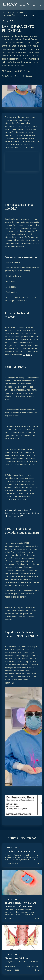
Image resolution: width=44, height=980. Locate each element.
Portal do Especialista (18, 12)
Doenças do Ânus (9, 15)
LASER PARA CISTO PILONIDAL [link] (26, 15)
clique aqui (27, 355)
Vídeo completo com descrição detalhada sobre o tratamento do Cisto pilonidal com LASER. (22, 513)
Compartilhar (29, 76)
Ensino (4, 12)
